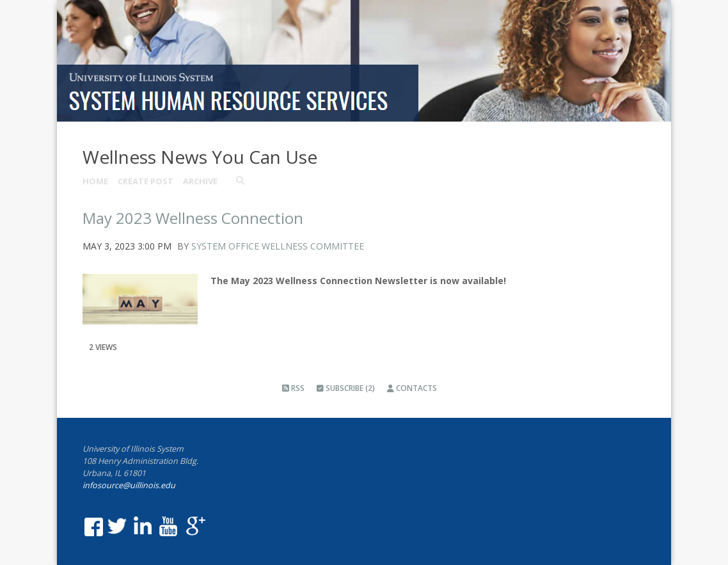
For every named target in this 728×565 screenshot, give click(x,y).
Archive (200, 181)
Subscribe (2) (346, 388)
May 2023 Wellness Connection (193, 218)
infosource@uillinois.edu (129, 485)
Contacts (412, 388)
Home (95, 181)
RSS (293, 388)
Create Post (146, 181)
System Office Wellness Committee (278, 246)
